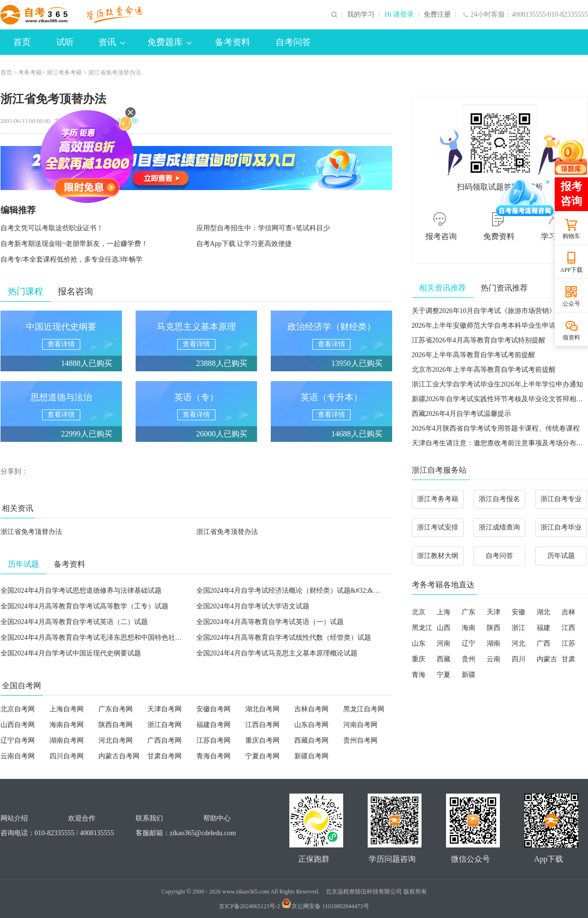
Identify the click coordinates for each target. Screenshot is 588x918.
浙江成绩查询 (499, 527)
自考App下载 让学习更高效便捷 (244, 244)
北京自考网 (18, 709)
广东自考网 (116, 709)
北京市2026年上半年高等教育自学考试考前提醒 (484, 370)
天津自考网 (165, 709)
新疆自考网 (311, 756)
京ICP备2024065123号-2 (249, 906)
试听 (65, 42)
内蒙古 (547, 659)
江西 (568, 628)
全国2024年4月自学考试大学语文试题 (253, 606)
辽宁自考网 (18, 740)
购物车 (571, 236)
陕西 (494, 628)
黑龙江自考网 (364, 709)
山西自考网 (18, 725)
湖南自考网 (67, 740)
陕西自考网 (116, 725)
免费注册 (437, 15)
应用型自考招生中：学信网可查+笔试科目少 (263, 228)
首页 (22, 42)
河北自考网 (116, 740)
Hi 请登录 (399, 15)
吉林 (568, 612)
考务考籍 (30, 72)
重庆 (419, 659)
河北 (518, 643)
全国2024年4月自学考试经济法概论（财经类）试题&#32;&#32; (291, 591)
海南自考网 (67, 725)
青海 (419, 675)
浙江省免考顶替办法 (31, 532)
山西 (444, 628)
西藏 (444, 659)
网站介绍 (14, 818)
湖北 (543, 612)
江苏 (568, 643)
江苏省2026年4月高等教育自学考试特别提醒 (479, 340)
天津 (494, 612)
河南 (444, 643)
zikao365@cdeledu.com (203, 833)
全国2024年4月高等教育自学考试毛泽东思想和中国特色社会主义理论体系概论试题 (126, 638)
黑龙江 (422, 628)
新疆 (469, 675)
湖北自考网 (262, 709)
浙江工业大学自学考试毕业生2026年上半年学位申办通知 (497, 384)
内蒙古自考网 (119, 756)
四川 (518, 659)
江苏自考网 (213, 740)
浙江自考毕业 (561, 527)
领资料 (571, 338)
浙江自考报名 (499, 499)
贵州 (469, 659)
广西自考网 (165, 740)
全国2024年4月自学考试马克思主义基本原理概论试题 (277, 653)
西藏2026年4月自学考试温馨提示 (461, 414)
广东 (469, 612)
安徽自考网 (213, 709)
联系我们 (149, 818)
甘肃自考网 (165, 756)
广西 (543, 643)
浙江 (518, 628)
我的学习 (361, 15)
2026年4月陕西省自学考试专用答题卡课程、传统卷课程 (496, 428)
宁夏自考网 (262, 756)
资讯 (112, 42)
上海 (444, 612)
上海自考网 (67, 709)
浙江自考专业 (561, 499)
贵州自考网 (360, 740)
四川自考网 (67, 756)
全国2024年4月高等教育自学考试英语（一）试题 (270, 622)
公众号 (571, 304)
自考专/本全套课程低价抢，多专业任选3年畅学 (72, 259)
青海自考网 (213, 756)
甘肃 (568, 659)
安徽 (518, 612)
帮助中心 (217, 818)
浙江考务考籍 (64, 72)
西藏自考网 (311, 740)
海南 (469, 628)
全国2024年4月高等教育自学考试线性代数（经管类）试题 (284, 638)
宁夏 (444, 675)
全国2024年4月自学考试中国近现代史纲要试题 (71, 653)
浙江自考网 (165, 725)
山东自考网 (311, 725)
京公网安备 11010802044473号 (325, 906)
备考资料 (233, 42)
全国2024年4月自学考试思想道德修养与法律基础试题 (81, 591)
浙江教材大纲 (438, 556)
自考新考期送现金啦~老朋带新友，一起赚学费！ (74, 244)
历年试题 (561, 556)
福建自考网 (213, 725)
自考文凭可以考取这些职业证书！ (52, 228)
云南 (494, 659)
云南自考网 (18, 756)
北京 (419, 612)
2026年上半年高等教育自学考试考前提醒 (473, 355)
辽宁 (469, 643)
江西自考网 (262, 725)
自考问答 (293, 42)
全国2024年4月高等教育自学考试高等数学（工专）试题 (84, 606)
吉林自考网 (311, 709)
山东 (419, 643)
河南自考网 (360, 725)
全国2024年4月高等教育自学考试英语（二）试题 (74, 622)
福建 (543, 628)
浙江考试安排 (438, 527)
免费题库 (169, 42)
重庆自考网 (262, 740)
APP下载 (571, 270)
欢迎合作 (82, 818)
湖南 (494, 643)
